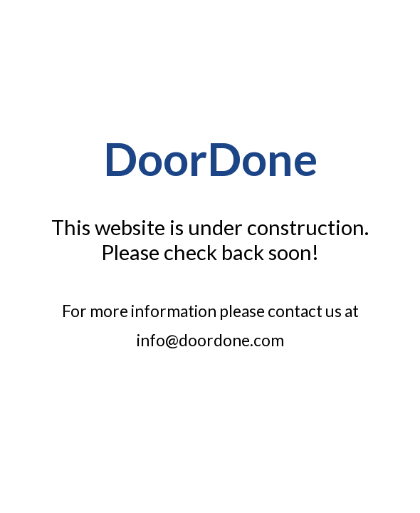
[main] (210, 165)
